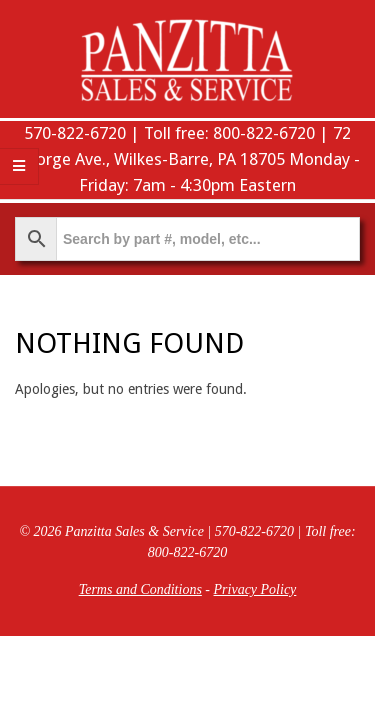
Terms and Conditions (140, 589)
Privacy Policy (255, 589)
